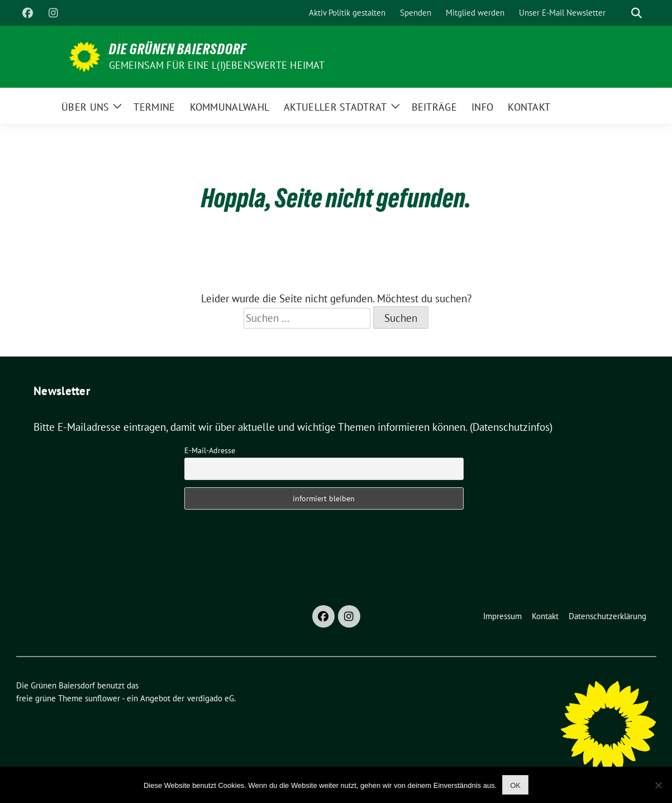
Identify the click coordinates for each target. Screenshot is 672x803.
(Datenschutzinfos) (511, 427)
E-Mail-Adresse (210, 450)
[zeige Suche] (637, 13)
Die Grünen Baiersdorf (178, 49)
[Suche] (621, 13)
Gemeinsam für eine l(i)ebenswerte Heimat (217, 65)
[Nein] (658, 785)
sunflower (103, 698)
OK (515, 785)
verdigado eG (211, 698)
